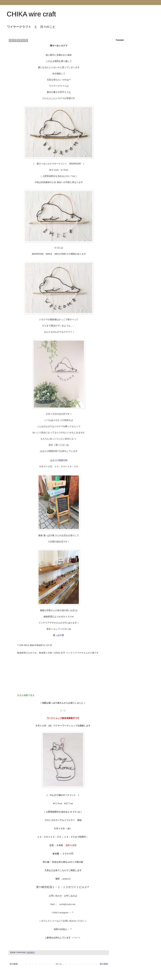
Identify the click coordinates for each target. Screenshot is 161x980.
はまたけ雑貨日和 (59, 460)
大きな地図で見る (26, 695)
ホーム (59, 964)
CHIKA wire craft (31, 14)
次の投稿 (14, 964)
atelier (65, 879)
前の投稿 (104, 964)
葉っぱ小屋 (49, 535)
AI (69, 879)
